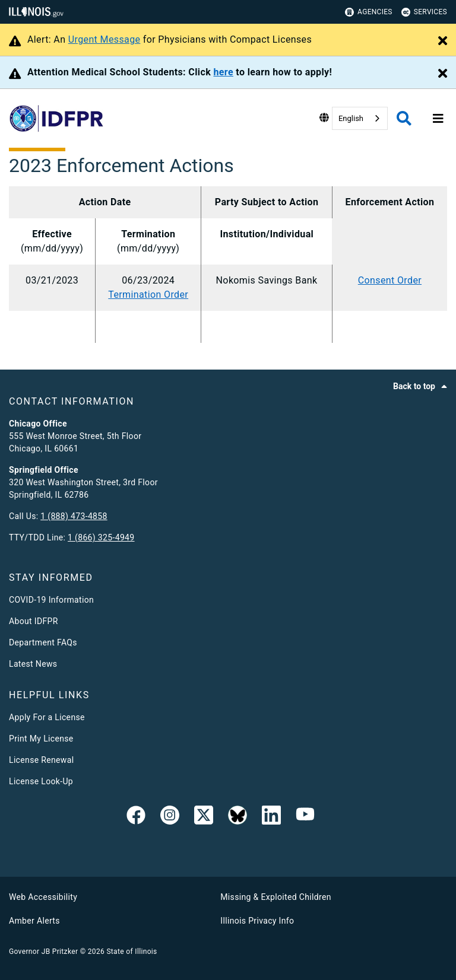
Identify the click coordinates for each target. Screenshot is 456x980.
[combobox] (360, 118)
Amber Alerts (34, 921)
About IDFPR (34, 621)
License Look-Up (41, 781)
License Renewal (41, 760)
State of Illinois (132, 952)
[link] (136, 817)
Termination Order (148, 295)
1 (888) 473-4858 (74, 516)
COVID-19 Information (51, 600)
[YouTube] (305, 817)
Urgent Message (104, 39)
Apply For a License (47, 717)
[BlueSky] (237, 817)
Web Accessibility (43, 897)
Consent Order (390, 280)
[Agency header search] (404, 118)
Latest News (33, 664)
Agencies (369, 12)
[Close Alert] (443, 42)
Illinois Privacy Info (257, 921)
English (351, 118)
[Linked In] (271, 817)
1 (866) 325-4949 (101, 537)
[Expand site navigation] (438, 119)
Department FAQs (43, 642)
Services (424, 12)
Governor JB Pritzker (43, 952)
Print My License (41, 739)
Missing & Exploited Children (275, 897)
